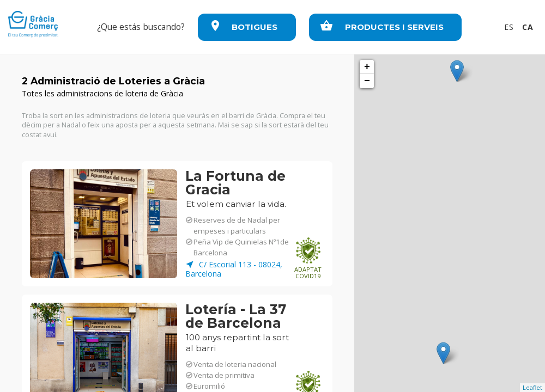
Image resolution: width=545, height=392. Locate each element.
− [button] (367, 81)
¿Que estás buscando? (141, 27)
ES (510, 27)
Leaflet (532, 387)
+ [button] (367, 67)
